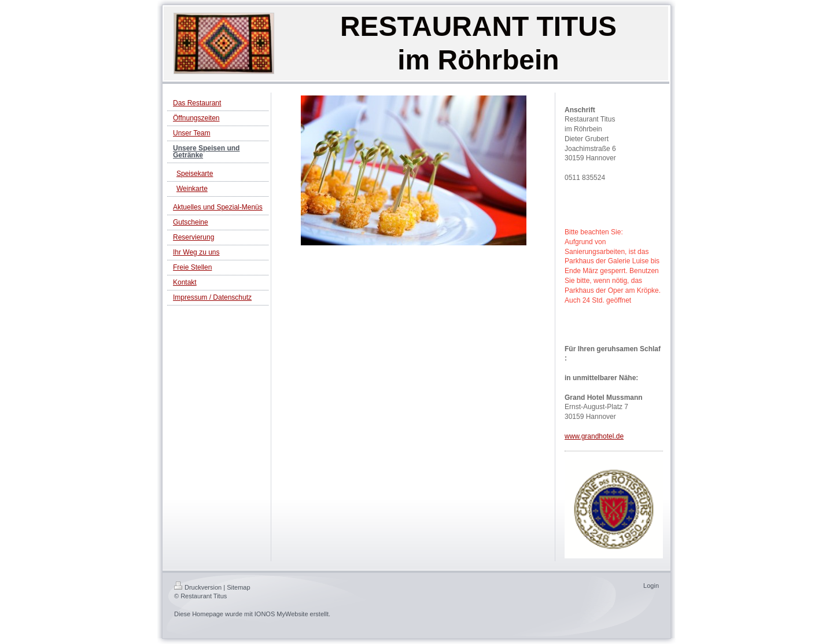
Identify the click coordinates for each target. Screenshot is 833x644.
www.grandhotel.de (594, 436)
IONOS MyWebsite (281, 614)
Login (651, 586)
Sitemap (238, 587)
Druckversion (198, 587)
